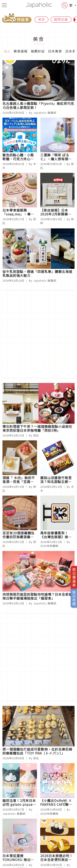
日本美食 (55, 51)
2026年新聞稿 (49, 546)
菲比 (36, 435)
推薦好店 (38, 51)
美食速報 (21, 51)
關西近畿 (61, 19)
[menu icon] (4, 5)
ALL (7, 51)
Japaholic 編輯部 (45, 113)
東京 (41, 19)
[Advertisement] (38, 334)
